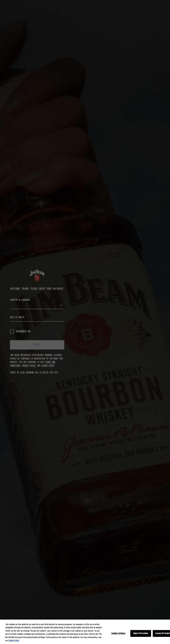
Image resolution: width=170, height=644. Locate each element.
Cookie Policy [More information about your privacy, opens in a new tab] (14, 641)
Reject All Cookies (141, 633)
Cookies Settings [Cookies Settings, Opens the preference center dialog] (118, 633)
